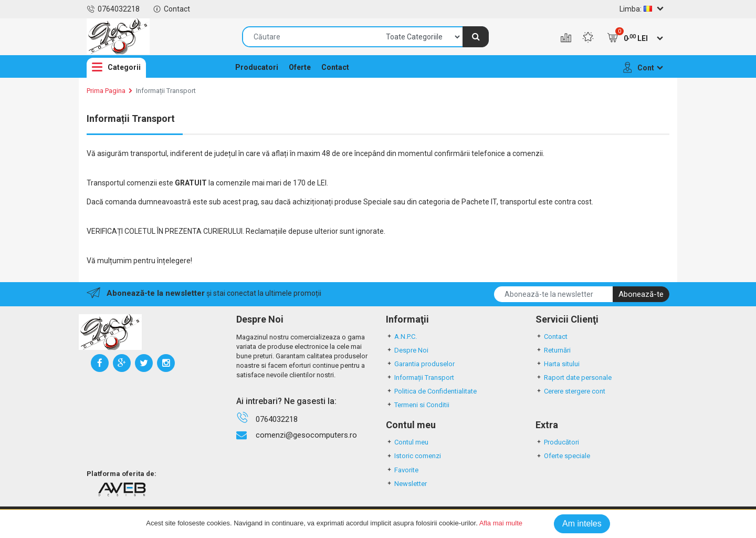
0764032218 (113, 9)
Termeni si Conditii (418, 405)
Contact (171, 9)
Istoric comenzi (413, 456)
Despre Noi (407, 350)
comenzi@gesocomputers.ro (306, 435)
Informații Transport (166, 91)
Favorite (402, 470)
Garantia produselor (420, 364)
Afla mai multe (501, 523)
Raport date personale (574, 377)
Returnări (553, 350)
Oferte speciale (563, 456)
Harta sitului (558, 364)
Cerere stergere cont (570, 391)
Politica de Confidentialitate (431, 391)
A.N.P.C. (401, 337)
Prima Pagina (106, 91)
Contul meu (407, 442)
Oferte (300, 67)
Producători (557, 442)
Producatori (257, 67)
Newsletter (406, 484)
